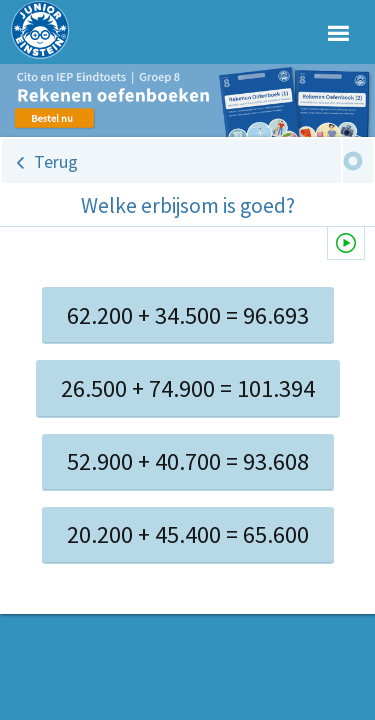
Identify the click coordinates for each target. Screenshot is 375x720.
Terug (56, 161)
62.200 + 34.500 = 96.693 (188, 315)
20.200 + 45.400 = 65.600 (188, 534)
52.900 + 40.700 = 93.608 (188, 461)
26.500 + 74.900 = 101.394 (188, 388)
